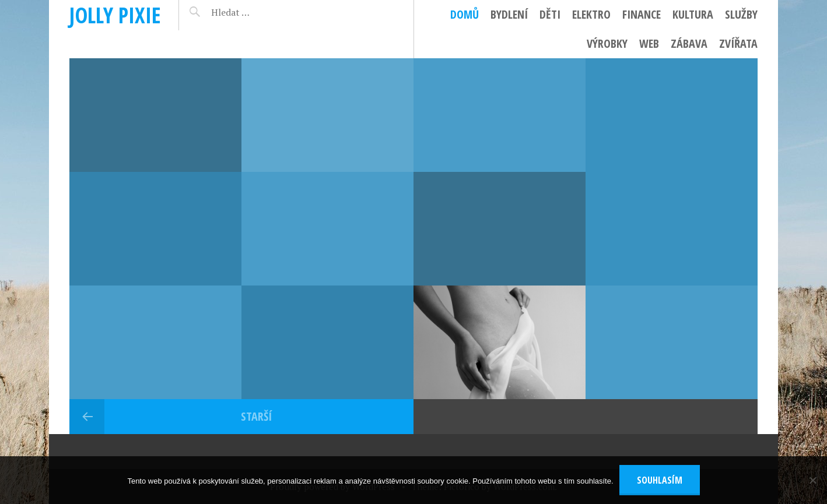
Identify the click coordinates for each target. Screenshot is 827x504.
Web (649, 43)
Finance (642, 14)
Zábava (689, 43)
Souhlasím (660, 480)
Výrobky (607, 43)
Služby (741, 14)
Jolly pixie (115, 15)
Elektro (591, 14)
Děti (550, 14)
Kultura (693, 14)
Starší (256, 416)
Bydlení (509, 14)
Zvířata (738, 43)
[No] (812, 480)
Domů (465, 14)
